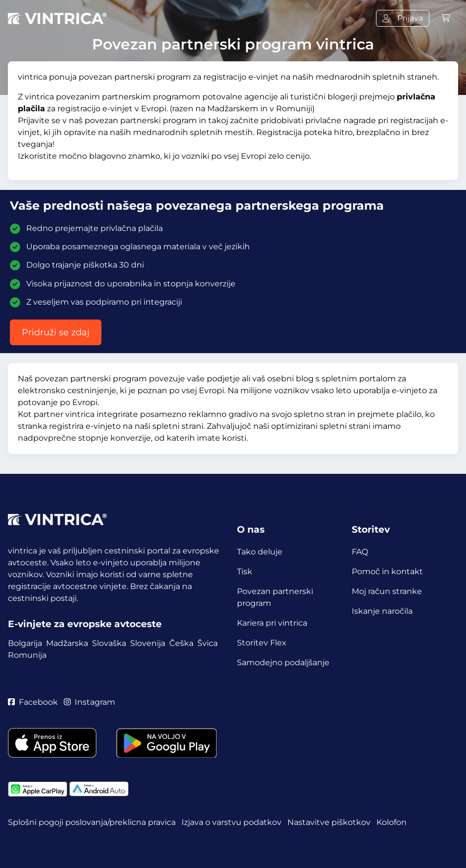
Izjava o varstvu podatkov (232, 822)
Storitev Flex (262, 643)
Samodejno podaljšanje (283, 662)
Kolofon (392, 822)
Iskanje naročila (382, 611)
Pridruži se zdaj (56, 332)
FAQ (360, 552)
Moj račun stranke (387, 591)
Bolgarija (25, 643)
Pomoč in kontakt (387, 571)
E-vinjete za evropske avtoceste (85, 624)
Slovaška (109, 643)
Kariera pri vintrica (272, 623)
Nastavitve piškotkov (329, 822)
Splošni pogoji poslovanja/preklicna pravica (92, 822)
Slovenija (148, 643)
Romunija (27, 655)
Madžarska (67, 643)
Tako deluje (260, 552)
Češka (181, 643)
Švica (208, 643)
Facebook (33, 702)
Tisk (245, 571)
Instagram (90, 702)
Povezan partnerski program (275, 597)
